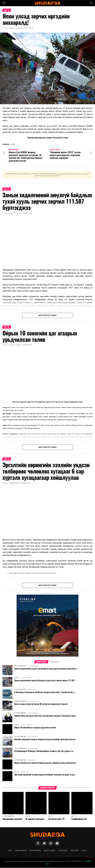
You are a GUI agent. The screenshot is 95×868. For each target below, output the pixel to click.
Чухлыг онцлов (21, 851)
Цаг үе (84, 851)
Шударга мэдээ (50, 851)
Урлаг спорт (75, 851)
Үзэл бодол (63, 851)
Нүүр (10, 851)
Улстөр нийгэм (35, 851)
